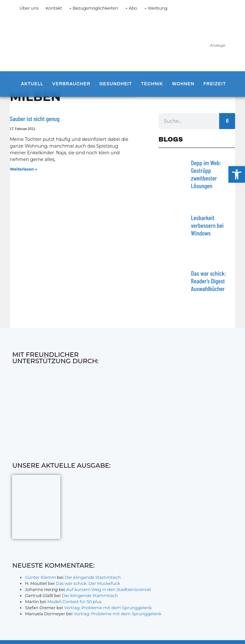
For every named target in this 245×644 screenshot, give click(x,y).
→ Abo (131, 8)
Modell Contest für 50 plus (74, 602)
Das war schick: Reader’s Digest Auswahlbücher (209, 281)
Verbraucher (71, 84)
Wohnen (183, 84)
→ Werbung (156, 8)
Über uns (29, 8)
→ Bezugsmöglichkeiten (94, 8)
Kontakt (54, 8)
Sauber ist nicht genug (35, 119)
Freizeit (215, 84)
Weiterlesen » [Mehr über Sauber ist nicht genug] (24, 169)
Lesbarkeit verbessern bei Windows (207, 225)
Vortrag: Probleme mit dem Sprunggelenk (108, 608)
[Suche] (227, 121)
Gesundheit (116, 84)
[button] (237, 174)
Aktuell (32, 84)
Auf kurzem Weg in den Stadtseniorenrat (109, 589)
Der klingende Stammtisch (93, 577)
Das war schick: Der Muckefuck (88, 583)
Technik (152, 84)
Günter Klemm (40, 577)
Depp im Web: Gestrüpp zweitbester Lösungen (206, 174)
